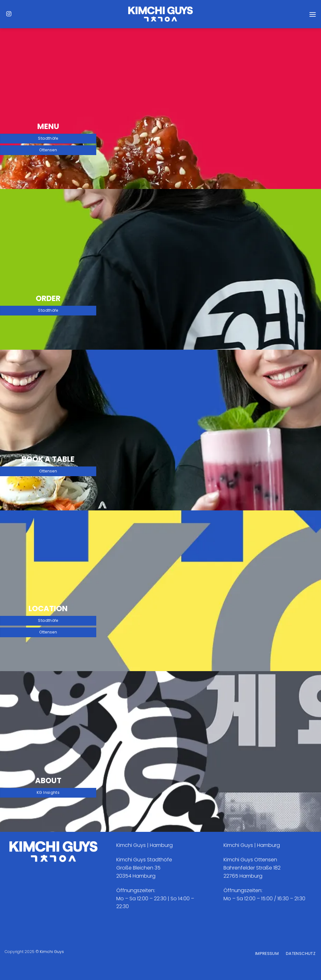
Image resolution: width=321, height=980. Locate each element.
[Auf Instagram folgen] (9, 14)
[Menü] (313, 14)
